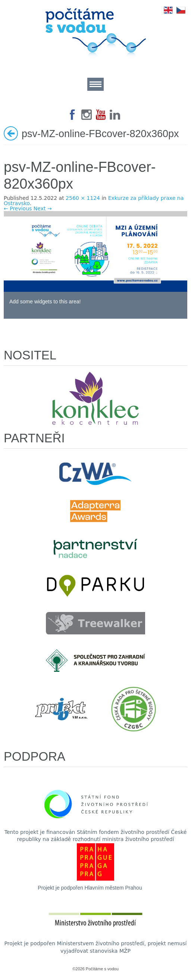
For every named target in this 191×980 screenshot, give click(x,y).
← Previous (18, 208)
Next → (43, 208)
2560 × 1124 (83, 198)
